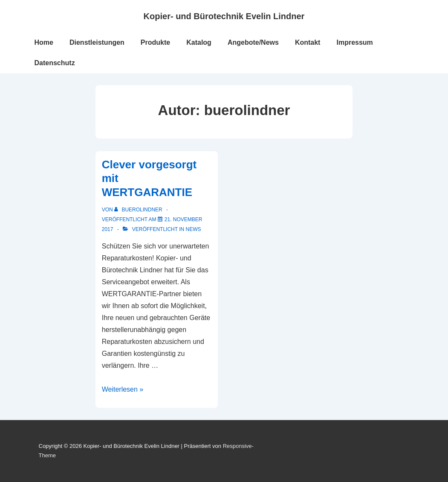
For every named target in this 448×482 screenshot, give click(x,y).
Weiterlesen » (123, 389)
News (194, 229)
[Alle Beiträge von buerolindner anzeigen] (139, 210)
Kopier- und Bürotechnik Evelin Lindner (224, 16)
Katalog (199, 42)
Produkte (155, 42)
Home (44, 42)
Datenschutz (55, 63)
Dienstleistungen (97, 42)
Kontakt (308, 42)
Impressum (354, 42)
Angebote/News (253, 42)
